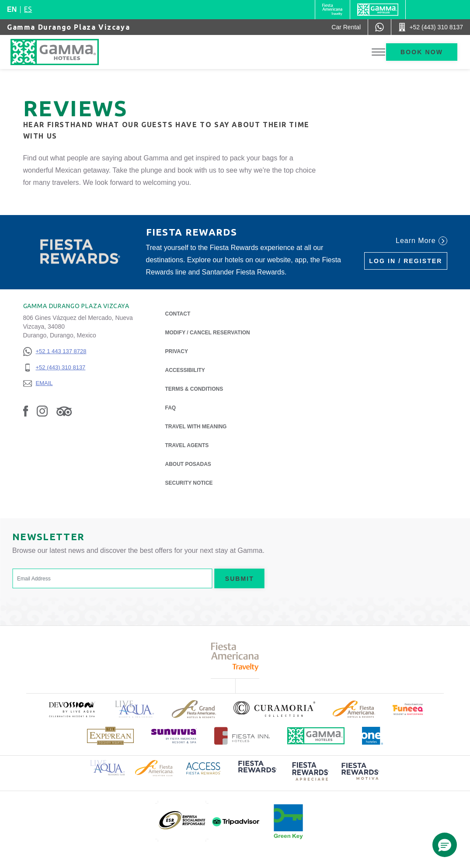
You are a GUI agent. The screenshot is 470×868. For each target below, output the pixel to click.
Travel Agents (187, 445)
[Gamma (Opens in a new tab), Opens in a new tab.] (332, 10)
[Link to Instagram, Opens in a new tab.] (42, 411)
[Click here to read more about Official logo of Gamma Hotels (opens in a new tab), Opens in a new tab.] (316, 736)
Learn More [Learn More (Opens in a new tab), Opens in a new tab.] (421, 241)
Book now (422, 52)
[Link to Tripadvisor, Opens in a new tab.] (64, 411)
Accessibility (185, 370)
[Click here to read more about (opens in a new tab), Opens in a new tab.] (72, 709)
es (28, 9)
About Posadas (188, 464)
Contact (178, 314)
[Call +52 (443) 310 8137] (431, 27)
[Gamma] (378, 10)
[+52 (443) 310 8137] (55, 368)
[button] (445, 845)
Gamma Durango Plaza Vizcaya (68, 27)
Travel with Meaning (196, 427)
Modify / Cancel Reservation (208, 333)
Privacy (177, 351)
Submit (240, 579)
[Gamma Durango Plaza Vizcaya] (63, 52)
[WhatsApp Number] (379, 27)
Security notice (189, 483)
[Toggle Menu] (378, 52)
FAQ (171, 408)
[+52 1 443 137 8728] (55, 352)
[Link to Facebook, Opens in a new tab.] (26, 411)
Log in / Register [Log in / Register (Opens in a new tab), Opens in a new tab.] (406, 261)
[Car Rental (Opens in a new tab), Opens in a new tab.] (346, 27)
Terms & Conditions (194, 389)
